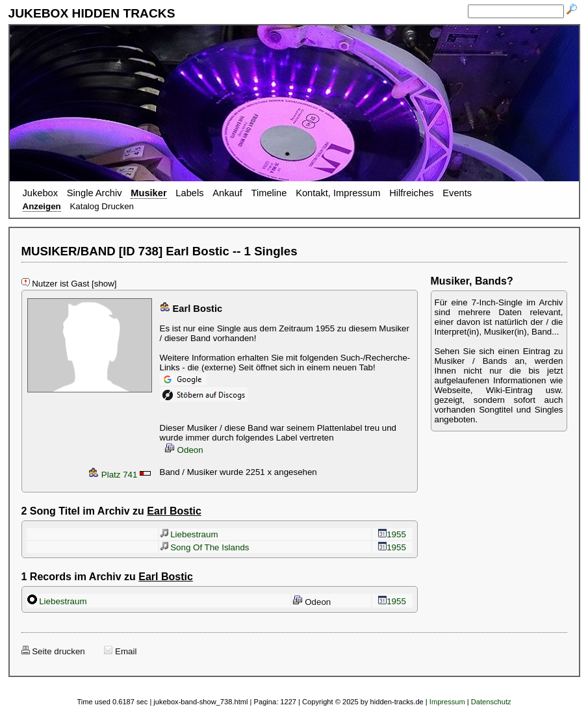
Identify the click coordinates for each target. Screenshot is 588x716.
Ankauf (227, 193)
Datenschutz (491, 702)
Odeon (184, 450)
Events (457, 193)
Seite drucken (53, 651)
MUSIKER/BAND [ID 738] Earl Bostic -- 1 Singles (160, 251)
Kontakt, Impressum (338, 193)
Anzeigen (42, 206)
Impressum (447, 702)
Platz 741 (113, 475)
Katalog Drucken (102, 206)
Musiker (148, 193)
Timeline (269, 193)
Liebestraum (189, 534)
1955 (392, 534)
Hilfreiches (411, 193)
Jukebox (41, 193)
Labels (189, 193)
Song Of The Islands (205, 547)
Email (120, 651)
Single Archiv (95, 193)
